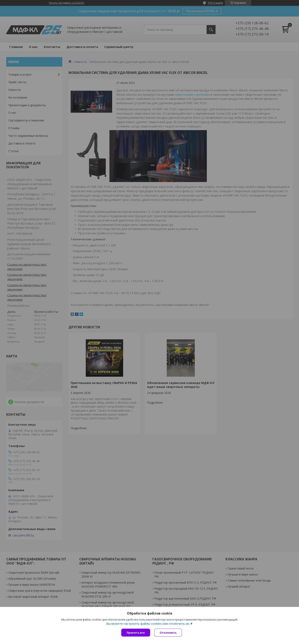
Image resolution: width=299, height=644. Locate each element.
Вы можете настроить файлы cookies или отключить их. (148, 623)
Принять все (136, 633)
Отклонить (168, 633)
